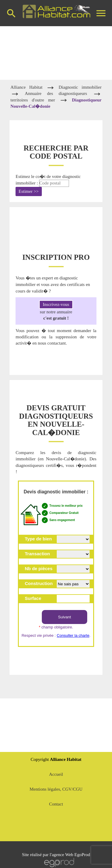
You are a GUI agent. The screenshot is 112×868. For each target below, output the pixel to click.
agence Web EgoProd (71, 855)
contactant (56, 343)
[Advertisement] (56, 53)
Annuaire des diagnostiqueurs (59, 93)
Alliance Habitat (28, 87)
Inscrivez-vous (56, 304)
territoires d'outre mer (33, 100)
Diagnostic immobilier (80, 87)
